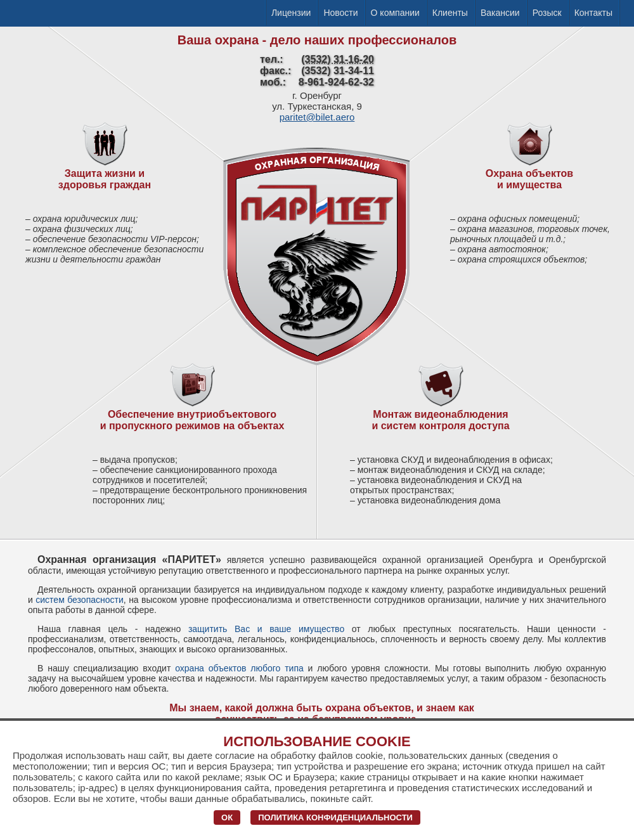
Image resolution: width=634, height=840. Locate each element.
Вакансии (500, 13)
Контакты (593, 13)
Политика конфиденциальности (335, 817)
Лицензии (291, 13)
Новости (340, 13)
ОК (227, 817)
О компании (395, 13)
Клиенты (450, 13)
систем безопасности (79, 600)
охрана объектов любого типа (239, 668)
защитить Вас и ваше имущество (266, 629)
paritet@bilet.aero (317, 117)
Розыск (547, 13)
